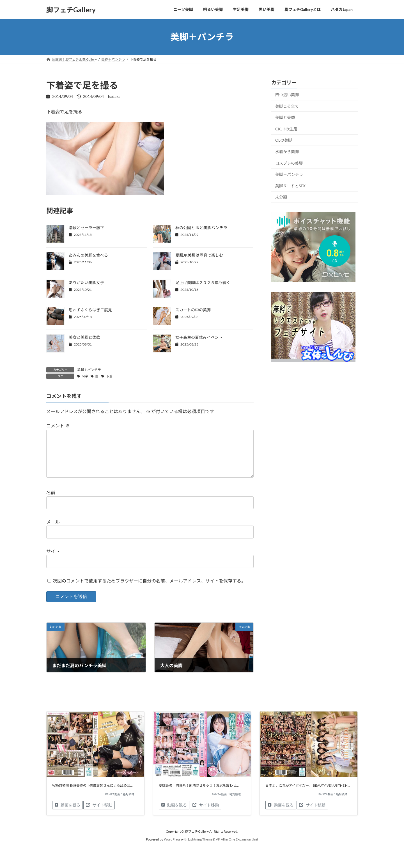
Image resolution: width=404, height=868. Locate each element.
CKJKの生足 (286, 129)
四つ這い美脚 (287, 95)
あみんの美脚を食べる (88, 255)
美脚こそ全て (287, 106)
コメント (58, 426)
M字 (85, 376)
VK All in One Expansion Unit (237, 848)
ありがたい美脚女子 (86, 283)
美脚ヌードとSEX (290, 186)
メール (53, 531)
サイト (53, 560)
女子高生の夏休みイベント (199, 337)
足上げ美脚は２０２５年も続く (203, 283)
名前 (51, 502)
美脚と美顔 (285, 117)
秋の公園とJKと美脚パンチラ (201, 228)
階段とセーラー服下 (86, 228)
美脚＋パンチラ (89, 370)
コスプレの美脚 (289, 163)
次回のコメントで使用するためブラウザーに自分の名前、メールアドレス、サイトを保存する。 (149, 590)
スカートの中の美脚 (193, 310)
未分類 (281, 197)
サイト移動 (99, 814)
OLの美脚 (284, 140)
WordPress (172, 848)
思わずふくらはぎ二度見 (90, 310)
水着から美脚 (287, 152)
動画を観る (67, 814)
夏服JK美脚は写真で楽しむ (199, 255)
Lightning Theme (200, 848)
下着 (109, 376)
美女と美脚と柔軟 (84, 337)
